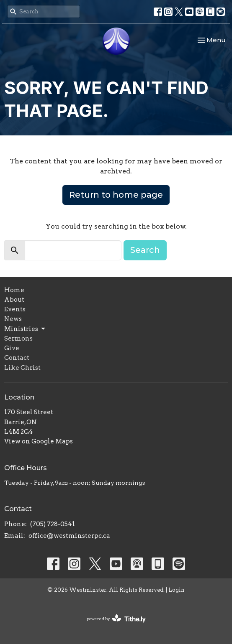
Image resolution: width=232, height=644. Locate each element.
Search (145, 250)
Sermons (18, 339)
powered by (116, 619)
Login (177, 590)
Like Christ (22, 368)
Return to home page (116, 195)
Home (14, 290)
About (14, 300)
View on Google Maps (39, 441)
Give (12, 348)
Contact (17, 358)
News (13, 319)
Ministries (25, 329)
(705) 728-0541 (53, 524)
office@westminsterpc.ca (69, 536)
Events (15, 309)
